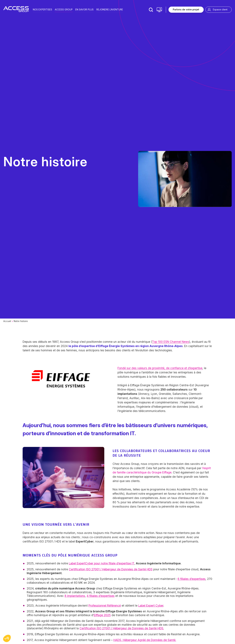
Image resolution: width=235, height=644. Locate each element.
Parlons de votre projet (186, 9)
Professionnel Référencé (105, 606)
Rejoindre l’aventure (110, 9)
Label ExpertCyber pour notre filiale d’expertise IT (101, 563)
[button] (7, 638)
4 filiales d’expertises (101, 596)
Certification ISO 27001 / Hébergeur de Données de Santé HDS (111, 569)
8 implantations (75, 596)
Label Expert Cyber (151, 606)
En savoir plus (84, 9)
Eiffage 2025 (102, 615)
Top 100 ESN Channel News (171, 342)
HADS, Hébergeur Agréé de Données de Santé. (145, 640)
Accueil (7, 321)
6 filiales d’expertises (192, 579)
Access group (64, 9)
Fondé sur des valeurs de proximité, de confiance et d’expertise (160, 368)
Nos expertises (42, 9)
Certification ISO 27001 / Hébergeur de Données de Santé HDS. (122, 628)
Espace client (220, 9)
